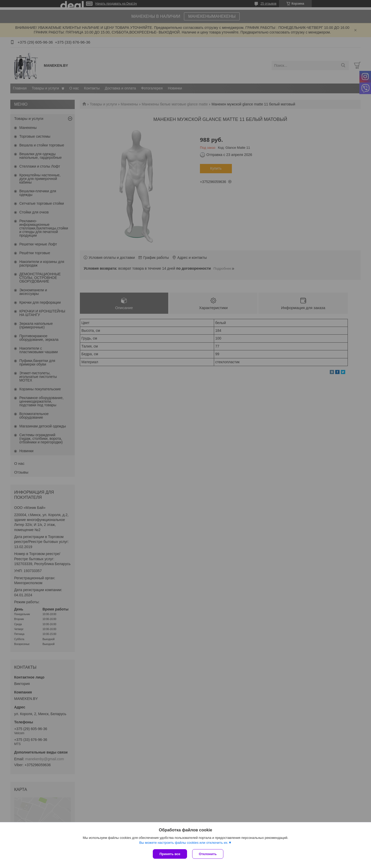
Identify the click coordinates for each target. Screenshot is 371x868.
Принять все (170, 854)
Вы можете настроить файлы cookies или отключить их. (184, 843)
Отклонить (208, 854)
